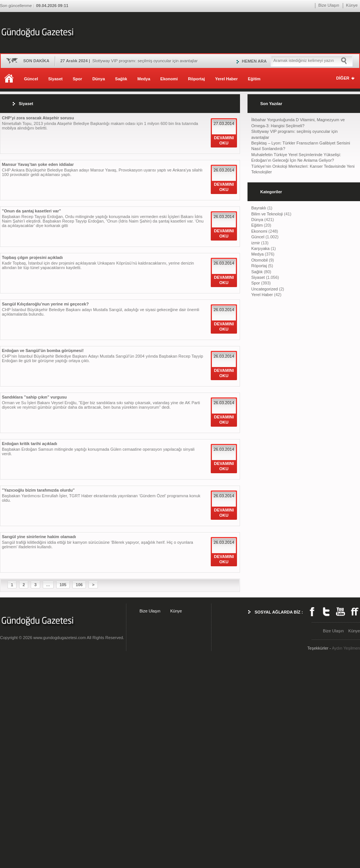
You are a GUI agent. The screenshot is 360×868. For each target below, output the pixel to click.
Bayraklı (259, 208)
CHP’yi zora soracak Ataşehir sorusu (38, 118)
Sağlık (121, 79)
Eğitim (254, 79)
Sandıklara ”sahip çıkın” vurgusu (34, 397)
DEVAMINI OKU (224, 140)
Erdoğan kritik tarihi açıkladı (29, 444)
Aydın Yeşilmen (346, 648)
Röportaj (196, 79)
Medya (144, 79)
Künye (352, 5)
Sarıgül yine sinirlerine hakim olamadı (39, 537)
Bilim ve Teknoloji (267, 214)
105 (63, 585)
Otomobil (259, 260)
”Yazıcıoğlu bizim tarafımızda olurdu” (38, 490)
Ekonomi (169, 79)
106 (79, 585)
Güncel (31, 79)
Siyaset (55, 79)
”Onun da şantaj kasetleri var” (31, 211)
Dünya (99, 79)
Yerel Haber (226, 79)
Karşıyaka (260, 248)
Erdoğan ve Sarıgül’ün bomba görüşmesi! (43, 351)
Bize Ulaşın (329, 5)
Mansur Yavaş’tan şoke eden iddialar (38, 164)
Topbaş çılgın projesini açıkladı (32, 257)
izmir (256, 243)
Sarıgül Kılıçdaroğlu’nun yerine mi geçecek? (45, 304)
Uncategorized (265, 289)
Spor (77, 79)
